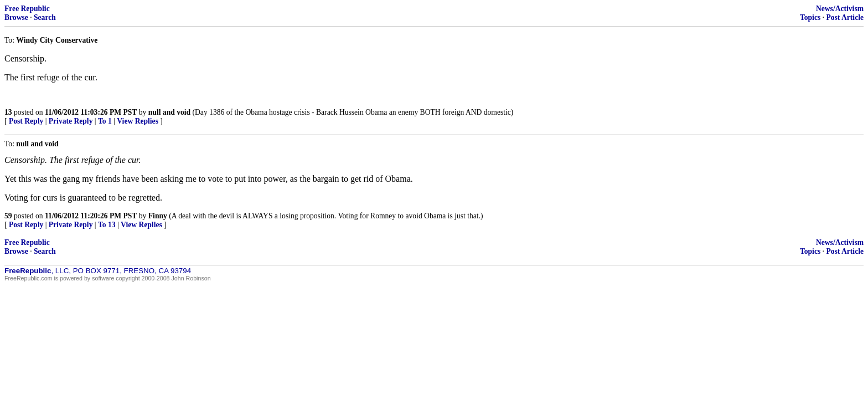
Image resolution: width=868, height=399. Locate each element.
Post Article (845, 17)
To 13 (107, 225)
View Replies (138, 121)
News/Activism (840, 9)
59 (8, 216)
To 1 (105, 121)
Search (45, 17)
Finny (158, 216)
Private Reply (71, 121)
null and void (169, 112)
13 (8, 112)
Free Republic (27, 9)
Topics (810, 17)
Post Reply (26, 121)
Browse (16, 17)
